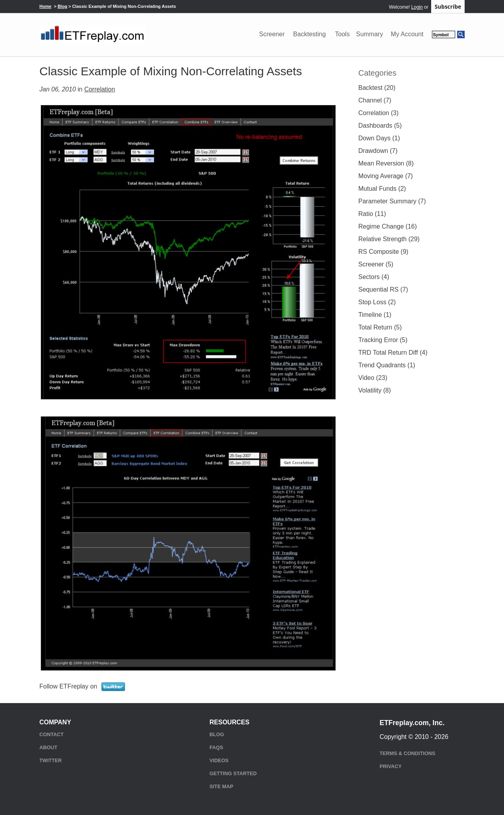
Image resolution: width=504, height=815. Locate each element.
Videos (219, 760)
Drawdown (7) (378, 151)
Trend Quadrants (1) (387, 365)
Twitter (51, 760)
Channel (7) (375, 100)
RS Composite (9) (383, 252)
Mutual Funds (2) (382, 189)
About (48, 747)
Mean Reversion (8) (386, 163)
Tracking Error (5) (383, 340)
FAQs (216, 747)
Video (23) (373, 378)
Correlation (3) (378, 113)
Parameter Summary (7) (392, 201)
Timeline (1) (375, 315)
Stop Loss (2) (377, 302)
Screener (272, 34)
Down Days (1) (379, 138)
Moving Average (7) (385, 176)
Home (45, 6)
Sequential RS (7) (383, 289)
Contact (52, 734)
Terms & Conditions (407, 753)
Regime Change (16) (388, 226)
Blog (62, 6)
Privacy (391, 766)
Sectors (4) (374, 277)
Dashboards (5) (380, 126)
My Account (407, 34)
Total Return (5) (380, 327)
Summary (369, 34)
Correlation (100, 89)
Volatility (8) (375, 390)
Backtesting (310, 34)
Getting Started (233, 773)
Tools (342, 34)
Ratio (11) (372, 214)
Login (417, 7)
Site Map (221, 786)
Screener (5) (376, 264)
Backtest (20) (377, 88)
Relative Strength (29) (389, 239)
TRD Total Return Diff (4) (393, 353)
